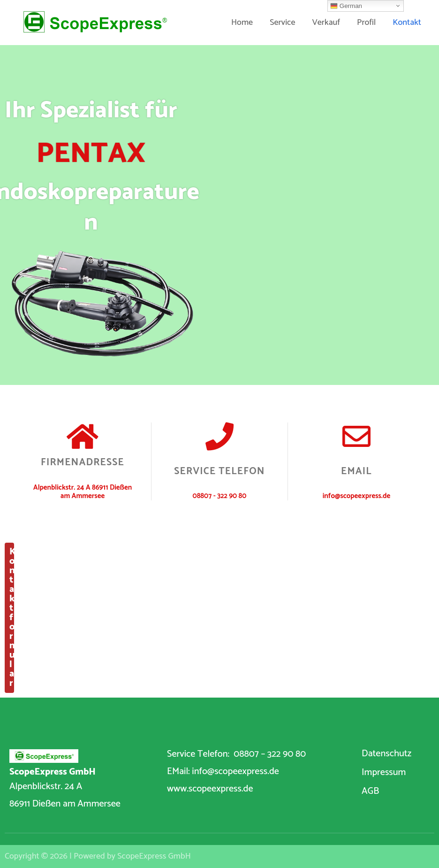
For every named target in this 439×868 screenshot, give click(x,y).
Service (282, 23)
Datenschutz (386, 754)
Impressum (384, 772)
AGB (370, 791)
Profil (366, 23)
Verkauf (326, 23)
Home (242, 23)
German (346, 6)
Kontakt (407, 23)
